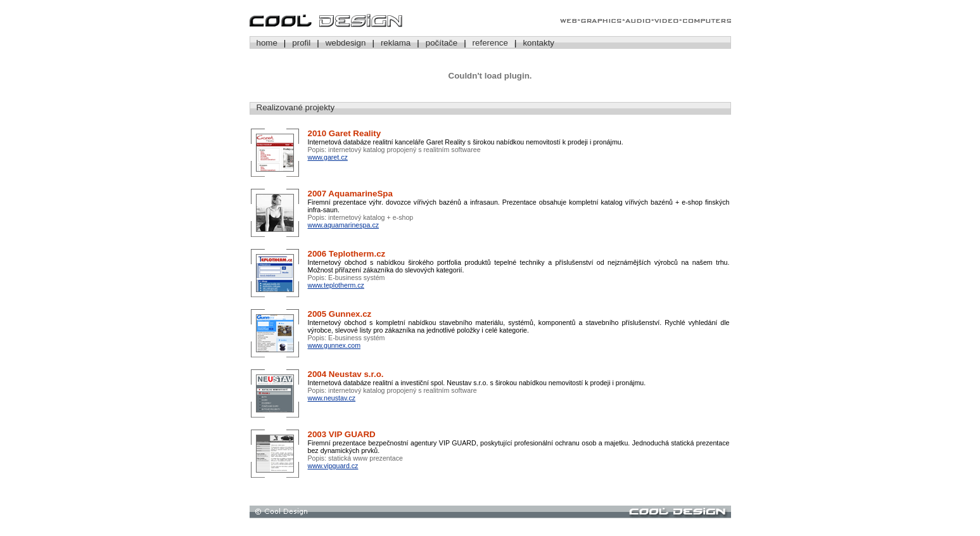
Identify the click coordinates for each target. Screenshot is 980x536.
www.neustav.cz (332, 398)
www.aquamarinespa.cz (344, 225)
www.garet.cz (328, 157)
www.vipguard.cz (333, 466)
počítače (442, 43)
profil (301, 43)
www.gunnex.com (334, 345)
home (267, 43)
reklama (396, 43)
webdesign (346, 43)
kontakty (538, 43)
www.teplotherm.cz (336, 285)
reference (490, 43)
